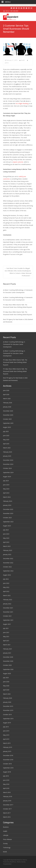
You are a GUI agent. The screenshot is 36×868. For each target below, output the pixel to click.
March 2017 (7, 813)
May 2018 (6, 784)
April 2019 (6, 739)
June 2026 (6, 390)
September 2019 (8, 719)
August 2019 (7, 723)
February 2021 (8, 649)
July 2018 (6, 776)
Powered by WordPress (10, 862)
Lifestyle (6, 835)
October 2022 (7, 567)
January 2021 (7, 653)
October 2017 (7, 809)
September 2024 (8, 472)
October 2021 (7, 616)
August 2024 (7, 477)
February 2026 (8, 403)
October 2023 (7, 518)
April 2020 (6, 690)
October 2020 (7, 665)
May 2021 (6, 637)
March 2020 (7, 694)
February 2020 (8, 698)
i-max (22, 862)
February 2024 (8, 501)
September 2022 (8, 571)
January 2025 (7, 456)
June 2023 (6, 534)
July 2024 (6, 481)
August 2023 (7, 526)
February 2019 (8, 747)
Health (23, 60)
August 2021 (7, 624)
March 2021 (7, 645)
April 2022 (6, 591)
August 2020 (7, 673)
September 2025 (8, 423)
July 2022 (6, 579)
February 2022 (8, 600)
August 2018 (7, 772)
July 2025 (6, 431)
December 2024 (8, 460)
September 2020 (8, 669)
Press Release (7, 839)
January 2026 (7, 407)
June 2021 (6, 632)
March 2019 (7, 743)
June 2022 (6, 583)
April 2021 (6, 641)
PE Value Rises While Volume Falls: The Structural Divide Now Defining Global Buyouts (15, 362)
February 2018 (8, 796)
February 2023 (8, 550)
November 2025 (8, 415)
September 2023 (8, 522)
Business (6, 827)
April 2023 (6, 542)
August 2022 (7, 575)
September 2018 (8, 768)
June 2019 (6, 731)
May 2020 (6, 686)
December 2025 (8, 411)
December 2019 (8, 706)
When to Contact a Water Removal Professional (20, 274)
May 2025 (6, 440)
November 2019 (8, 710)
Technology (7, 848)
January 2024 (7, 505)
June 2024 (6, 485)
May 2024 (6, 489)
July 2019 (6, 727)
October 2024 (7, 468)
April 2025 (6, 444)
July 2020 (6, 678)
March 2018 (7, 792)
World (5, 852)
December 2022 (8, 559)
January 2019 (7, 751)
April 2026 (6, 394)
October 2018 (7, 764)
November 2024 (8, 464)
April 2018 (6, 788)
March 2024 (7, 497)
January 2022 (7, 604)
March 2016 (7, 817)
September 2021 (8, 620)
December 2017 (8, 805)
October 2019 (7, 715)
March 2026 (7, 399)
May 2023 (6, 538)
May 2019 (6, 735)
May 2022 (6, 587)
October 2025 (7, 419)
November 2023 (8, 513)
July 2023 (6, 530)
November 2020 (8, 661)
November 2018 (8, 760)
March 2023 (7, 546)
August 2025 (7, 427)
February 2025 (8, 452)
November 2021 (8, 612)
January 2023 (7, 554)
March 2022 (7, 595)
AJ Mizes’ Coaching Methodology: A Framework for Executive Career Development (14, 344)
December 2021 (8, 608)
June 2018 (6, 780)
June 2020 (6, 682)
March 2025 (7, 448)
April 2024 (6, 493)
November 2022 (8, 563)
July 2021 (6, 628)
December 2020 (8, 657)
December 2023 (8, 509)
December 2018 (8, 755)
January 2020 (7, 702)
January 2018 (7, 801)
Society (5, 843)
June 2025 (6, 436)
